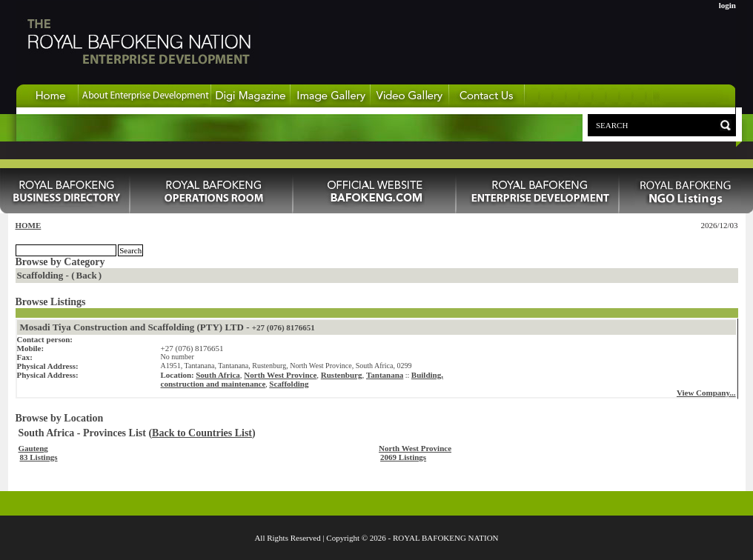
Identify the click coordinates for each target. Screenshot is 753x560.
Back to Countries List (202, 433)
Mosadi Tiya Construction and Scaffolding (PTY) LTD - (167, 327)
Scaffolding (289, 384)
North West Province (280, 375)
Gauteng (33, 448)
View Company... (706, 393)
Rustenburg (342, 375)
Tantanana (385, 375)
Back (87, 275)
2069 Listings (403, 457)
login (727, 5)
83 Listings (39, 457)
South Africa (218, 375)
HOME (29, 225)
